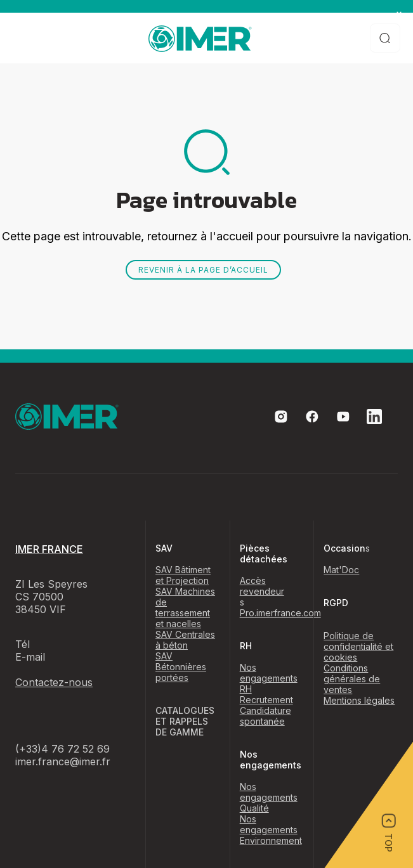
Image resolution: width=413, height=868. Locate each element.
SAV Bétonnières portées (181, 667)
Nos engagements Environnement (271, 830)
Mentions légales (359, 700)
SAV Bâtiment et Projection (183, 575)
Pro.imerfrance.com (280, 613)
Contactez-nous (54, 682)
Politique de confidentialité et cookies (358, 646)
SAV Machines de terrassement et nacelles (185, 607)
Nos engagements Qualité (269, 797)
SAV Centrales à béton (185, 640)
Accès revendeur (262, 586)
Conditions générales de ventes (352, 679)
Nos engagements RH (269, 678)
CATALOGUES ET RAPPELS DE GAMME (185, 721)
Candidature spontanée (265, 716)
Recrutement (266, 700)
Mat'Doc (341, 570)
